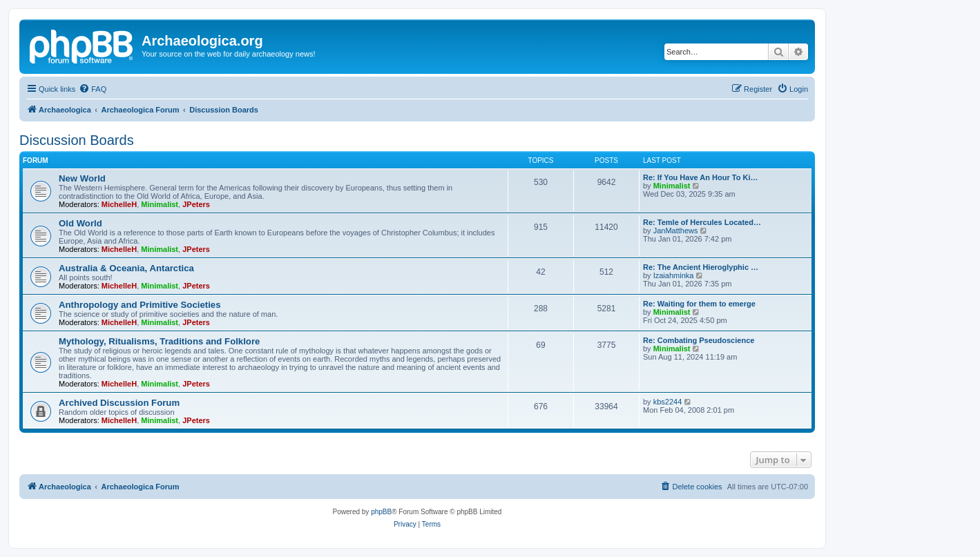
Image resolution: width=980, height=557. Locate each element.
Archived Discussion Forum (119, 403)
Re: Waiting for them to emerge (699, 304)
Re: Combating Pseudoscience (699, 340)
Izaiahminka (674, 275)
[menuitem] (93, 89)
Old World (80, 223)
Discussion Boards (77, 140)
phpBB (381, 512)
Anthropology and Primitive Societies (140, 305)
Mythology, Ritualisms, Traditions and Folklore (159, 341)
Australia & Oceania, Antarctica (126, 268)
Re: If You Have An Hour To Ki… (700, 177)
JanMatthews (676, 231)
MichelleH (119, 204)
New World (82, 178)
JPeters (196, 204)
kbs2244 (668, 402)
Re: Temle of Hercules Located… (702, 222)
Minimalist (160, 204)
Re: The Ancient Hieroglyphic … (701, 267)
